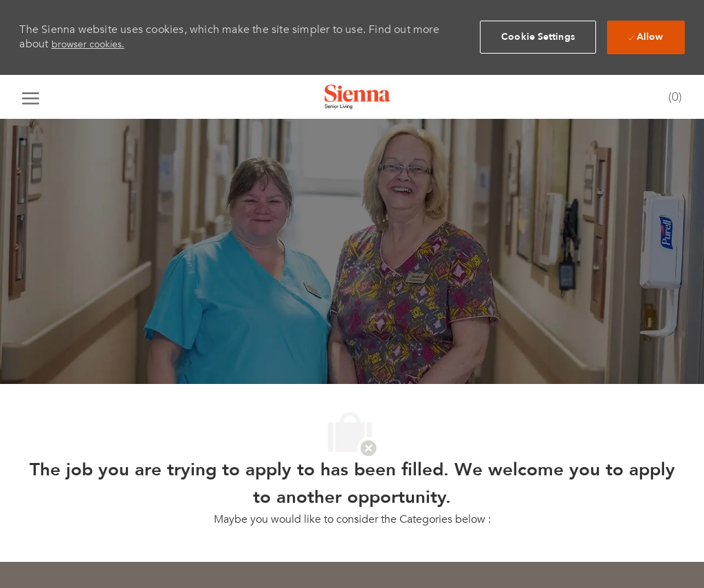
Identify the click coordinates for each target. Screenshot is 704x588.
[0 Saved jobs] (672, 98)
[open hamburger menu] (31, 97)
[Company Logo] (357, 97)
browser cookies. (88, 44)
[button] (538, 37)
